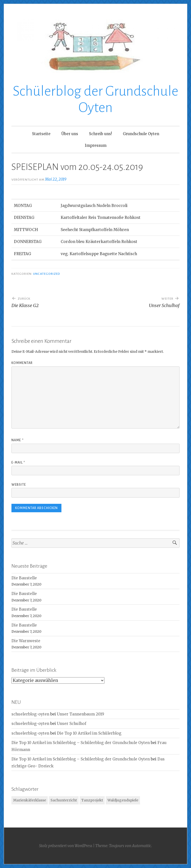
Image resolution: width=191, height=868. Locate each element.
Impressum (96, 145)
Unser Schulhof (72, 724)
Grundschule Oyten (141, 134)
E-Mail (18, 463)
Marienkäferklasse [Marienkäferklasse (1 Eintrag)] (30, 800)
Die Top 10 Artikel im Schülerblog (89, 733)
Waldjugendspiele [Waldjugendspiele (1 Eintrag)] (123, 800)
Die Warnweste (26, 641)
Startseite (41, 134)
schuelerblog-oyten (30, 714)
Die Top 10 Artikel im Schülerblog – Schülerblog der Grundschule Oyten (81, 743)
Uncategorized (47, 274)
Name (18, 440)
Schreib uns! (100, 134)
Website (19, 485)
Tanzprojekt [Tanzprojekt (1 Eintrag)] (92, 800)
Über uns (70, 134)
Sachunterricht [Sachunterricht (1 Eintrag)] (64, 800)
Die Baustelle (24, 578)
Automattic (142, 846)
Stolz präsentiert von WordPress (66, 846)
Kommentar (22, 363)
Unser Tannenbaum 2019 (81, 714)
